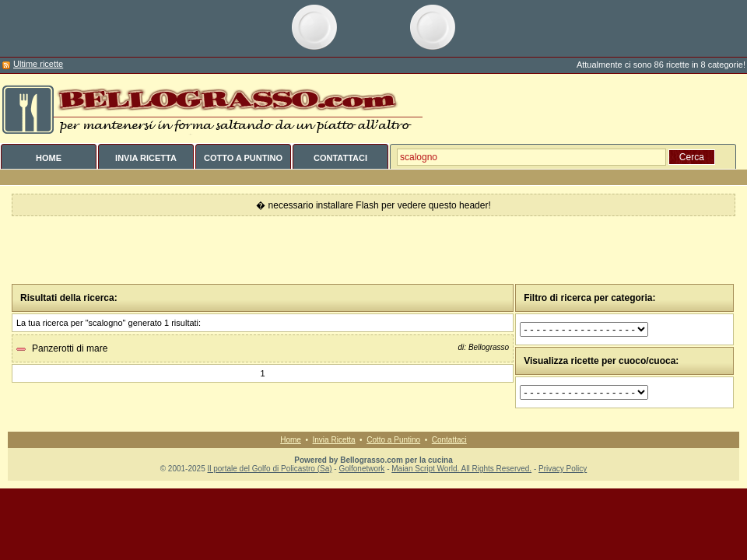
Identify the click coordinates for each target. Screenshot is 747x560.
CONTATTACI (340, 158)
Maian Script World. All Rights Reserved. (461, 469)
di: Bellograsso (484, 347)
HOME (49, 158)
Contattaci (449, 440)
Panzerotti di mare (70, 348)
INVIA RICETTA (146, 158)
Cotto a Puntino (393, 440)
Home (291, 440)
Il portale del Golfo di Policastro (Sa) (269, 469)
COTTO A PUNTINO (243, 158)
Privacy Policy (563, 469)
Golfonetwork (361, 469)
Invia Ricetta (334, 440)
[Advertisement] (374, 250)
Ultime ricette (38, 64)
